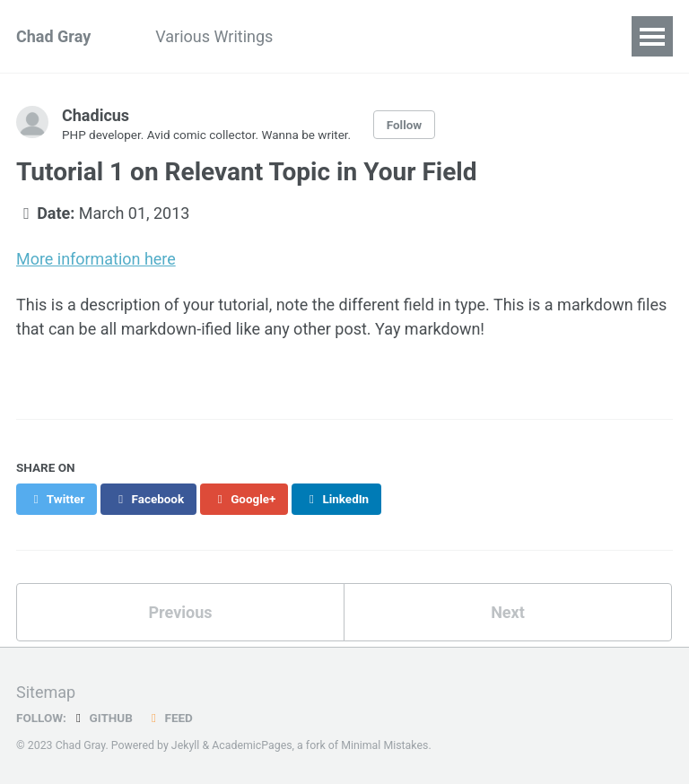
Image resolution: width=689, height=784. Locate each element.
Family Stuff (440, 36)
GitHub (102, 716)
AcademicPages (252, 744)
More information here (96, 258)
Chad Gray (53, 36)
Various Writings (214, 36)
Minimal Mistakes (384, 744)
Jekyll (186, 744)
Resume (334, 36)
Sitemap (46, 690)
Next (508, 610)
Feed (170, 716)
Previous (181, 610)
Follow (405, 125)
